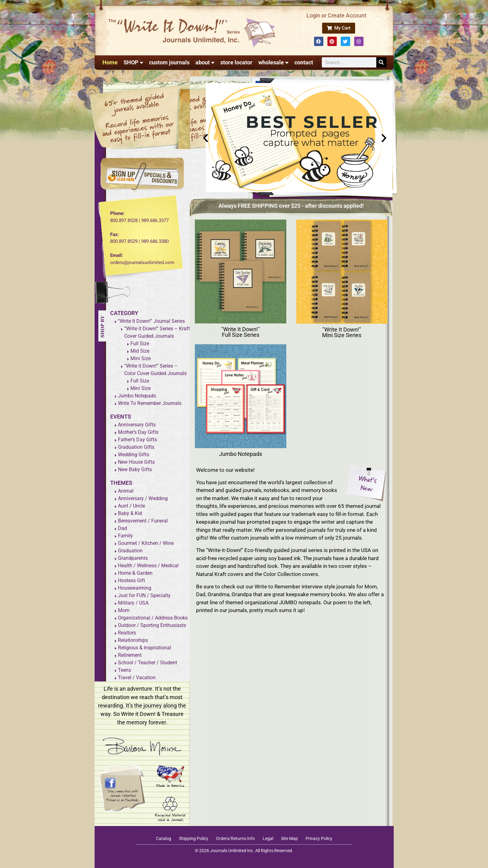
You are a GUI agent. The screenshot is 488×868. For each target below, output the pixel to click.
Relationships (133, 640)
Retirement (130, 655)
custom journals (169, 62)
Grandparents (133, 558)
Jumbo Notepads (137, 396)
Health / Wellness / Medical (148, 566)
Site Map (289, 838)
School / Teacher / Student (148, 663)
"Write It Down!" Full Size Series (241, 332)
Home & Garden (135, 573)
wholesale (273, 63)
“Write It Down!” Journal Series (151, 321)
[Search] (381, 62)
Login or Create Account (336, 15)
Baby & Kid (130, 513)
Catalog (164, 838)
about (205, 63)
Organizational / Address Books (153, 618)
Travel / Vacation (137, 678)
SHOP (133, 63)
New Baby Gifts (135, 469)
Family (125, 536)
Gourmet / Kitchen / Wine (146, 543)
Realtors (127, 633)
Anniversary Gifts (137, 425)
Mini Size (141, 358)
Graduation (130, 551)
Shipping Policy (194, 838)
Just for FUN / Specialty (144, 595)
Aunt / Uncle (131, 506)
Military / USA (133, 603)
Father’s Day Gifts (137, 440)
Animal (126, 491)
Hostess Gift (131, 580)
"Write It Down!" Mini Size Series (342, 332)
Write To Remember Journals (150, 403)
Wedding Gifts (134, 455)
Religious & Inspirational (145, 648)
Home (110, 62)
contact (304, 62)
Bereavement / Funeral (143, 521)
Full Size (140, 343)
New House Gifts (136, 462)
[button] (206, 138)
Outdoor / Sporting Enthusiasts (152, 625)
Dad (122, 528)
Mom (124, 610)
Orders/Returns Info (235, 838)
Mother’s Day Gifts (138, 432)
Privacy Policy (319, 838)
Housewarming (135, 588)
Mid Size (140, 351)
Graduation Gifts (136, 447)
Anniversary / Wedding (143, 498)
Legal (268, 838)
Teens (124, 670)
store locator (236, 62)
